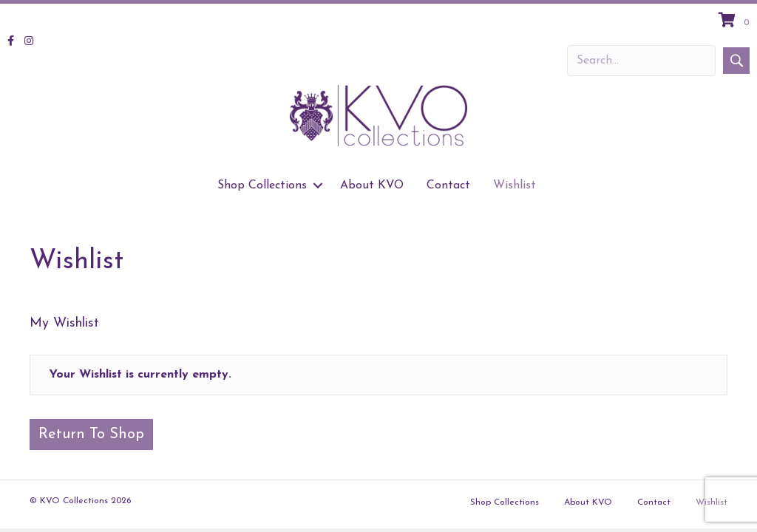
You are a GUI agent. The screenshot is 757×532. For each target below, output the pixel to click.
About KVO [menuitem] (372, 185)
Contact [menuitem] (448, 185)
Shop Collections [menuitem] (262, 185)
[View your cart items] (736, 21)
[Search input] (641, 61)
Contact (654, 502)
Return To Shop (91, 434)
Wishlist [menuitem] (515, 185)
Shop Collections (505, 502)
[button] (736, 61)
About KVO (588, 502)
